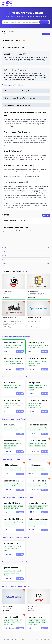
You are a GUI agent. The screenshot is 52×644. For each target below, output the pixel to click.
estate (16, 388)
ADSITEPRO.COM (7, 291)
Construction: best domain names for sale (17, 497)
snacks (19, 470)
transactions (7, 388)
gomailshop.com (36, 342)
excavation (38, 363)
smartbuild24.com (12, 503)
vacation (16, 620)
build (16, 508)
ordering (39, 470)
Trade (3, 239)
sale (21, 361)
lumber (13, 548)
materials (44, 446)
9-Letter (4, 264)
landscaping (39, 408)
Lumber (4, 255)
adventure (11, 620)
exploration (7, 622)
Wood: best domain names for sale (15, 562)
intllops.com (34, 383)
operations (31, 390)
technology (20, 506)
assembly (38, 622)
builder (42, 508)
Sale (3, 243)
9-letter (6, 550)
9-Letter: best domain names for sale (16, 586)
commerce (31, 345)
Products (4, 235)
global (6, 620)
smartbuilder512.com (13, 519)
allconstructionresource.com (17, 441)
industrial (44, 620)
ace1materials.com (37, 441)
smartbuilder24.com (38, 503)
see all (25, 271)
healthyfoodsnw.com (13, 342)
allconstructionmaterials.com (17, 358)
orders (14, 470)
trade (17, 361)
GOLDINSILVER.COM (33, 291)
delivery (13, 347)
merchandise (32, 347)
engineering (37, 620)
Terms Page (47, 639)
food (17, 347)
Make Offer (46, 34)
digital (46, 345)
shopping (38, 347)
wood (17, 548)
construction (20, 363)
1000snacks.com (11, 465)
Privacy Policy (39, 639)
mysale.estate (10, 383)
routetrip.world (11, 617)
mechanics (44, 622)
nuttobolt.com (35, 617)
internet (16, 345)
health (20, 345)
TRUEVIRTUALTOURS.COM (35, 318)
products (10, 345)
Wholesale (4, 247)
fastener (31, 624)
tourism (17, 622)
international (39, 388)
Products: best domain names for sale (16, 337)
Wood (3, 260)
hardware (31, 620)
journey (12, 622)
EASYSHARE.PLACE (8, 606)
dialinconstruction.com (14, 400)
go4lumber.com (24, 221)
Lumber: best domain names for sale (16, 538)
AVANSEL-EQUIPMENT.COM (10, 318)
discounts (41, 468)
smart (13, 508)
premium (6, 624)
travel (21, 620)
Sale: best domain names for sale (14, 419)
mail (43, 347)
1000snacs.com (35, 465)
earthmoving (32, 365)
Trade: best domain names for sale (15, 377)
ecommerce (7, 347)
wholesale (6, 363)
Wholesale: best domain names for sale (16, 459)
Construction (5, 251)
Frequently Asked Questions (12, 85)
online (6, 345)
